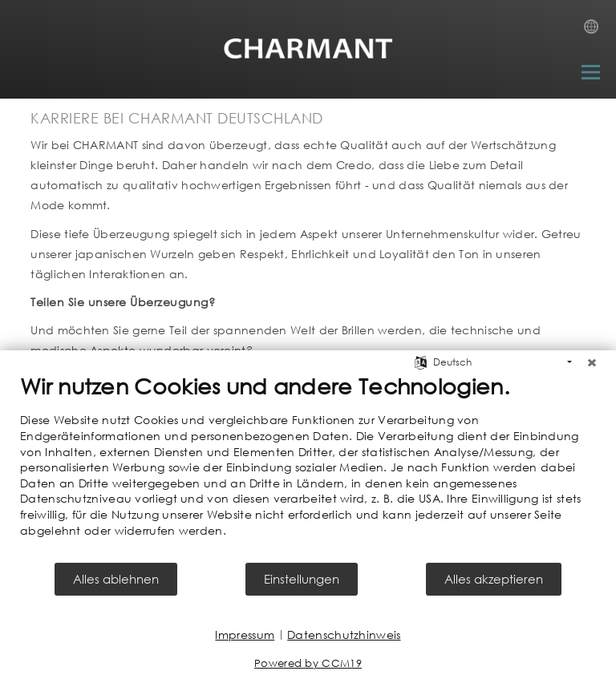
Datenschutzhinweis (344, 635)
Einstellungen (302, 579)
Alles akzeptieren (494, 579)
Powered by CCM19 (308, 663)
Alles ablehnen (116, 579)
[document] (308, 467)
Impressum (245, 635)
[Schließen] (592, 362)
